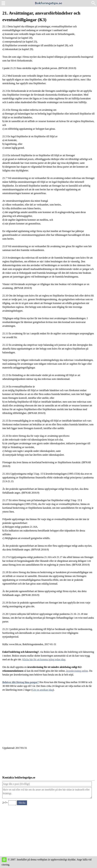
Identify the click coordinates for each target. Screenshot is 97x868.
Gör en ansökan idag (43, 690)
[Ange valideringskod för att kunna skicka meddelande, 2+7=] (12, 803)
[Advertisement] (48, 721)
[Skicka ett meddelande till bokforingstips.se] (22, 803)
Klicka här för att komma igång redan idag (44, 659)
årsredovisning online (77, 671)
